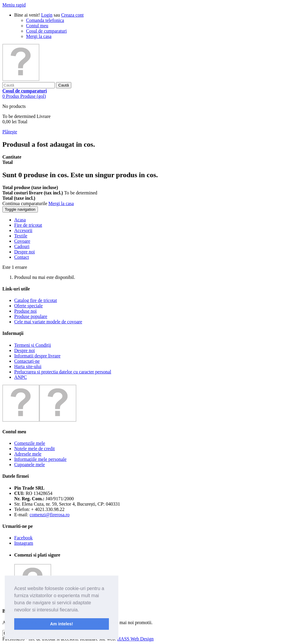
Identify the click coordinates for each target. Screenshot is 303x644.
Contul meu (37, 26)
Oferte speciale (28, 306)
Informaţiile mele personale (40, 459)
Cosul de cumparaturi (46, 31)
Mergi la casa (39, 36)
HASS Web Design (135, 639)
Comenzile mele (30, 443)
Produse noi (25, 311)
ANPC (21, 377)
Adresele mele (28, 454)
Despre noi (25, 350)
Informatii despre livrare (37, 356)
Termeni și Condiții (33, 345)
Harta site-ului (28, 366)
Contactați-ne (27, 361)
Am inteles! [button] (62, 624)
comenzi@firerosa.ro (50, 515)
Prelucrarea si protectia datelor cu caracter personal (63, 372)
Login (47, 15)
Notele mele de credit (34, 449)
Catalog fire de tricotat (36, 300)
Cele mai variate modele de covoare (48, 322)
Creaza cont (72, 15)
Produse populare (31, 316)
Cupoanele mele (30, 465)
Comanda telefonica (45, 20)
